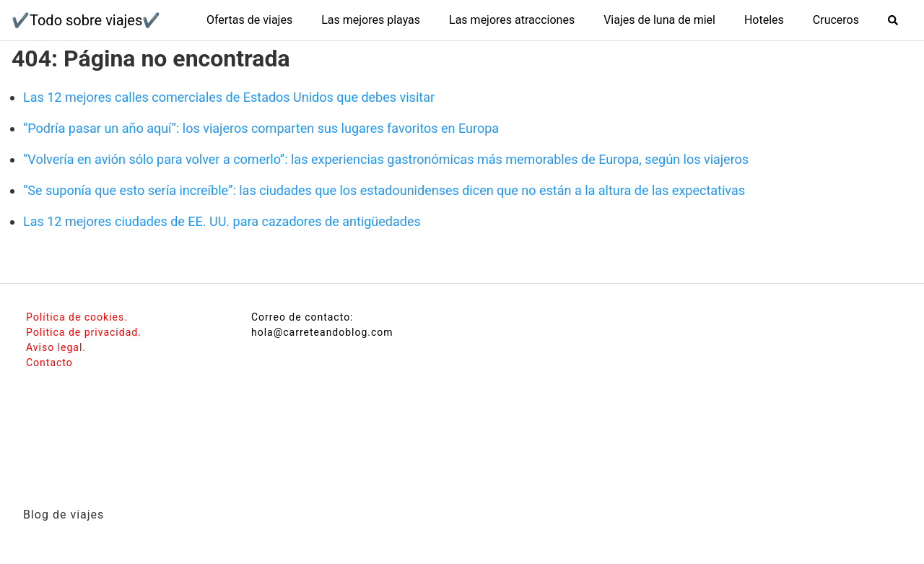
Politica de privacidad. (84, 332)
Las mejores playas (371, 20)
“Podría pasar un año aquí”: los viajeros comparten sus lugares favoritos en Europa (261, 128)
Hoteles (764, 20)
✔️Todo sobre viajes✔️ (86, 20)
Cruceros (836, 20)
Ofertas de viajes (249, 20)
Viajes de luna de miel (659, 20)
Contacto (49, 363)
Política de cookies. (77, 317)
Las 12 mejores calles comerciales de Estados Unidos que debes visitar (229, 97)
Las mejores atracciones (512, 20)
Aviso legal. (56, 347)
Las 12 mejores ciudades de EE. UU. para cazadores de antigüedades (222, 221)
